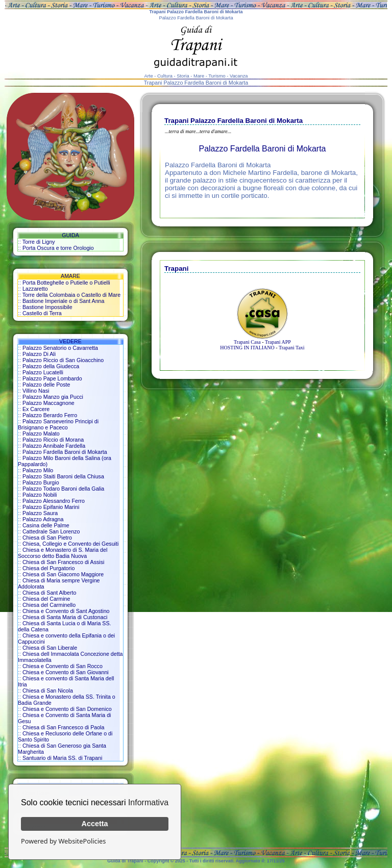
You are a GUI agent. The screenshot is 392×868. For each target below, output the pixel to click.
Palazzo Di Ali (39, 354)
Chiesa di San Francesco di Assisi (64, 562)
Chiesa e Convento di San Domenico (67, 709)
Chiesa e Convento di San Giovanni (66, 672)
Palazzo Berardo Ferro (50, 415)
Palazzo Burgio (41, 482)
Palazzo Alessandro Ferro (54, 501)
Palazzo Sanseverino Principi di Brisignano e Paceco (58, 424)
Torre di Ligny (39, 242)
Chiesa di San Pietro (47, 538)
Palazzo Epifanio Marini (51, 507)
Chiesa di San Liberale (50, 648)
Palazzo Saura (40, 513)
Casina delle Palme (46, 525)
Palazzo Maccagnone (48, 403)
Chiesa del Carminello (49, 605)
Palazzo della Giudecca (51, 366)
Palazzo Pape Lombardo (52, 378)
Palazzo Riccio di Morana (53, 440)
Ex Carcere (36, 409)
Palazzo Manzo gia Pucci (53, 397)
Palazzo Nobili (40, 495)
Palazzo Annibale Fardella (54, 446)
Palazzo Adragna (43, 519)
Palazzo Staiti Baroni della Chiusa (63, 476)
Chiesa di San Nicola (48, 691)
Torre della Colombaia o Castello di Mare (72, 295)
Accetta (95, 824)
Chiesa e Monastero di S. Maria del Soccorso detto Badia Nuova (63, 553)
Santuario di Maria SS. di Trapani (62, 758)
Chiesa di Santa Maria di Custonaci (65, 617)
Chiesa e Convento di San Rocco (63, 666)
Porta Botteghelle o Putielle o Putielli (66, 283)
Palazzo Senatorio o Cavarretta (60, 348)
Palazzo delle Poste (46, 385)
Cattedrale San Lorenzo (51, 531)
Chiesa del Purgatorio (48, 568)
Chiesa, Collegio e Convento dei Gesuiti (70, 544)
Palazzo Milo (38, 470)
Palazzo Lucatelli (43, 372)
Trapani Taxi (292, 348)
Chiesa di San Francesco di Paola (64, 727)
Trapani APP (278, 342)
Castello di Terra (42, 313)
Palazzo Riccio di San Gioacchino (63, 360)
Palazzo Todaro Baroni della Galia (63, 489)
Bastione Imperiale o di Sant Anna (64, 301)
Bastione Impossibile (47, 307)
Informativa (148, 802)
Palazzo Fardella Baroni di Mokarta (65, 452)
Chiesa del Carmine (46, 599)
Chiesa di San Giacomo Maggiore (63, 574)
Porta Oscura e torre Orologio (58, 248)
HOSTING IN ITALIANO (247, 348)
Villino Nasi (36, 391)
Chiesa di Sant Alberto (49, 593)
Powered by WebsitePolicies (63, 841)
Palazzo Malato (41, 433)
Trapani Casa (247, 342)
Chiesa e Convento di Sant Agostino (66, 611)
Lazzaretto (35, 289)
